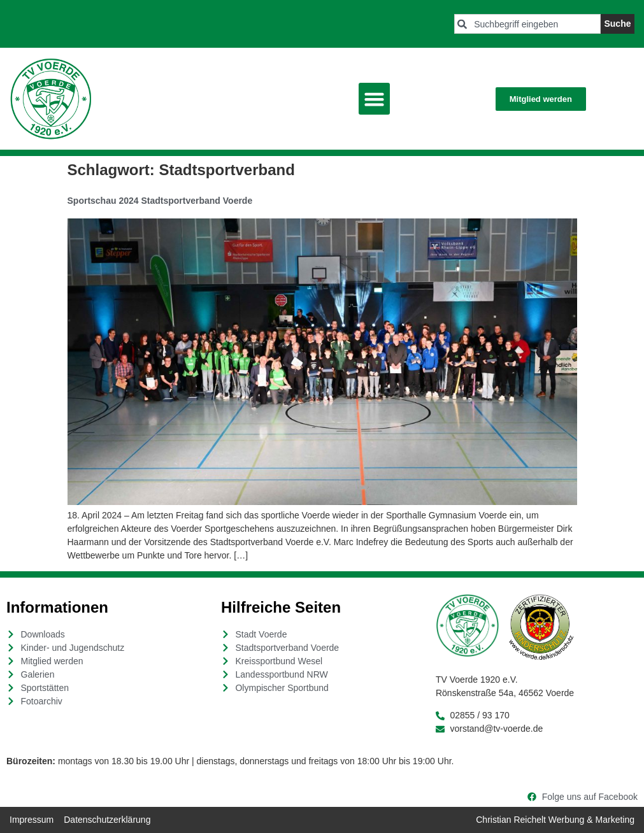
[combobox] (527, 24)
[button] (375, 99)
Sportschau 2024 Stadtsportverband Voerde (160, 201)
